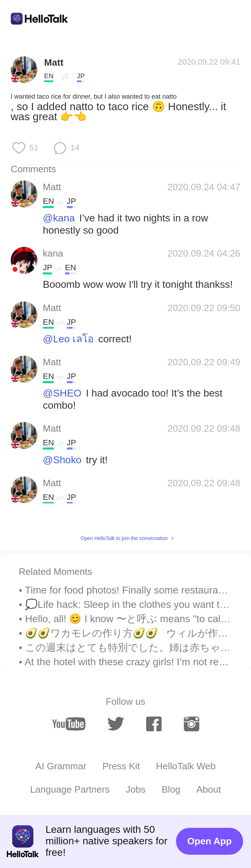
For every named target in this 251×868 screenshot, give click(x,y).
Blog (171, 789)
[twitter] (116, 724)
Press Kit (121, 766)
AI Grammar (61, 766)
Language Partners (70, 789)
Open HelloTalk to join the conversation (124, 538)
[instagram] (192, 724)
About (209, 789)
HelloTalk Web (186, 766)
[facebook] (154, 724)
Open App (210, 841)
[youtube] (69, 724)
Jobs (136, 789)
